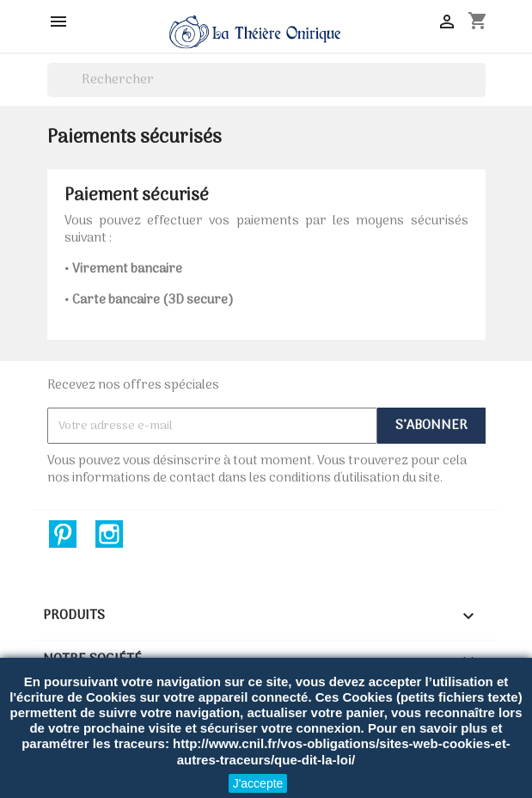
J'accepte (258, 783)
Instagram (109, 534)
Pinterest (63, 534)
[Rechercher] (266, 80)
